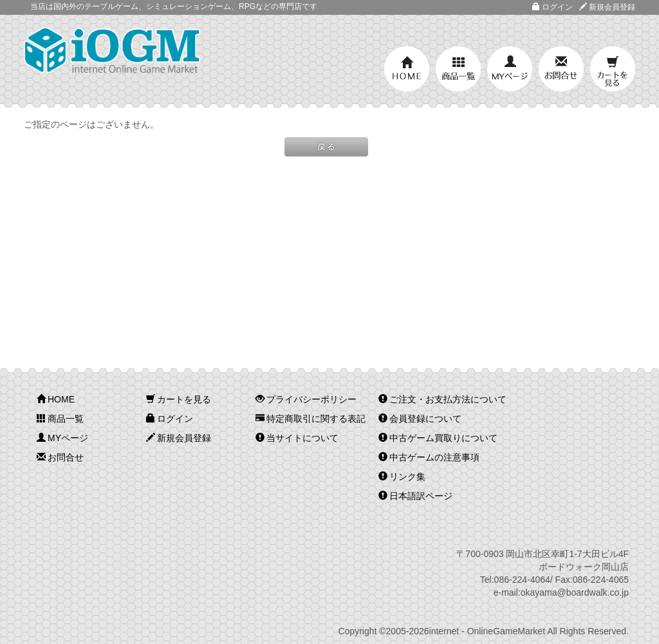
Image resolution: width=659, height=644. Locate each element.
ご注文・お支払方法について (442, 399)
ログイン (552, 7)
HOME (407, 69)
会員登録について (420, 419)
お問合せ (561, 69)
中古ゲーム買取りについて (438, 438)
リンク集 (402, 477)
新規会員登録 (607, 7)
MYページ (510, 69)
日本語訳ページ (415, 496)
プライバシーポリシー (306, 399)
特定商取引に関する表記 (311, 419)
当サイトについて (297, 438)
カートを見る (613, 69)
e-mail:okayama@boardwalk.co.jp (561, 592)
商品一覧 (458, 69)
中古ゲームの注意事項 (429, 457)
